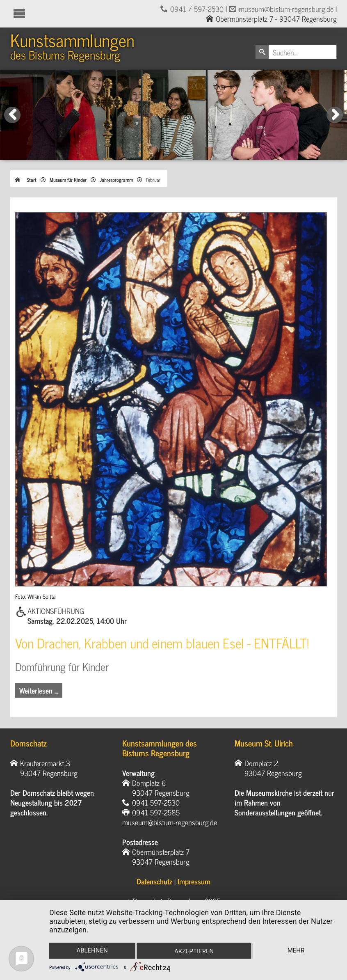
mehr (296, 950)
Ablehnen (92, 950)
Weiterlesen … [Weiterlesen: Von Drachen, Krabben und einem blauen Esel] (39, 690)
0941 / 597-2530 (197, 9)
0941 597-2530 (156, 802)
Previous (13, 123)
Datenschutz (154, 881)
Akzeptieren (194, 951)
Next (336, 123)
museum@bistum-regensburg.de (286, 9)
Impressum (194, 881)
